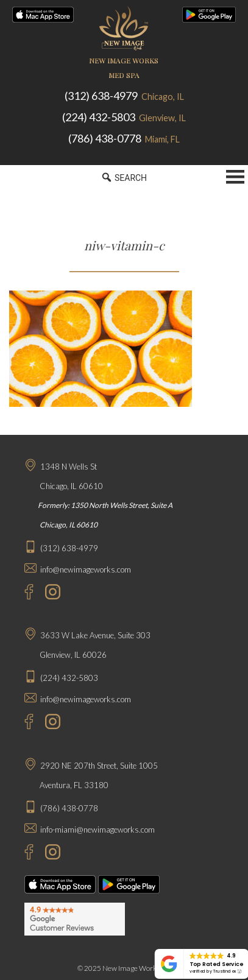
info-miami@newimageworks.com (97, 830)
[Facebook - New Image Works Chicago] (23, 594)
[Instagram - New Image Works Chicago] (50, 594)
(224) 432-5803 (124, 117)
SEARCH (124, 177)
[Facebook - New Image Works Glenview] (23, 723)
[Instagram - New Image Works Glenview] (50, 723)
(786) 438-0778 (124, 138)
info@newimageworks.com (86, 569)
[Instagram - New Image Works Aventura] (50, 854)
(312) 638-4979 (124, 96)
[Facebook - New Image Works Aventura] (23, 854)
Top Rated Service (216, 964)
